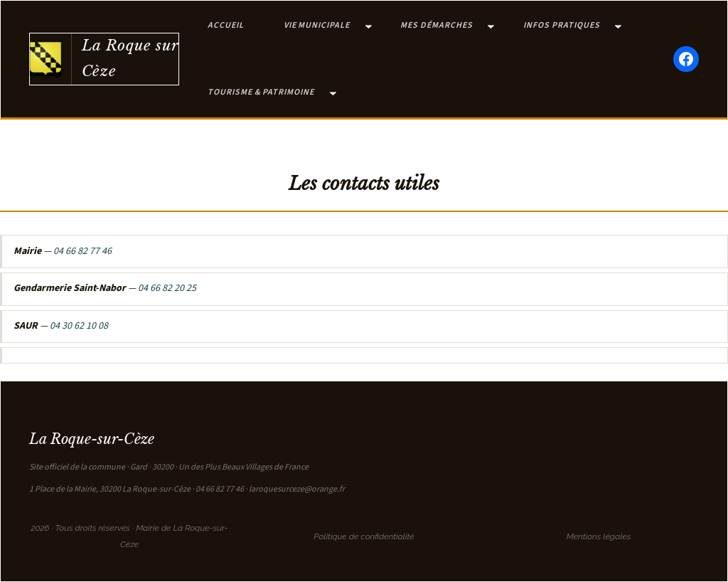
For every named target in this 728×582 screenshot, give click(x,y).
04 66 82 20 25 (167, 288)
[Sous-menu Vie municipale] (369, 26)
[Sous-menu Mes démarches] (491, 26)
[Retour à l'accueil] (45, 59)
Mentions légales (599, 536)
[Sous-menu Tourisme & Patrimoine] (333, 93)
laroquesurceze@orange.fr (297, 489)
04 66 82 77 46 (82, 251)
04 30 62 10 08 (79, 326)
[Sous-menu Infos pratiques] (618, 26)
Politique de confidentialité (364, 536)
